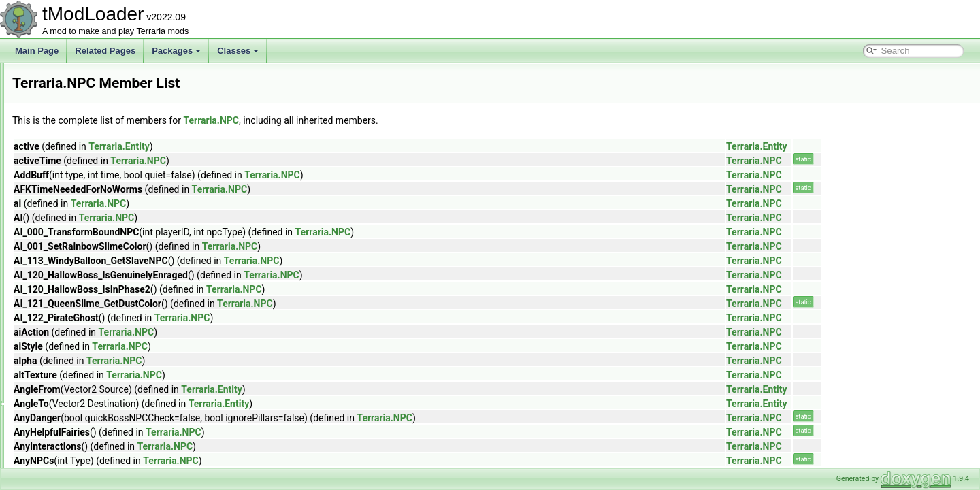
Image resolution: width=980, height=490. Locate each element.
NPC (64, 272)
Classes (238, 51)
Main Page (37, 51)
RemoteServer (82, 437)
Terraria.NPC (381, 120)
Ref (62, 407)
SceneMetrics (81, 452)
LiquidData (75, 167)
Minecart (71, 212)
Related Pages (105, 51)
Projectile (72, 347)
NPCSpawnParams (91, 287)
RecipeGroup (80, 392)
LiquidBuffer (78, 152)
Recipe (68, 377)
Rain (64, 362)
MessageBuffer (83, 197)
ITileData (72, 93)
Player (67, 302)
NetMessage (79, 242)
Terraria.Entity (289, 146)
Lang (65, 108)
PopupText (75, 317)
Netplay (70, 257)
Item (64, 78)
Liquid (67, 137)
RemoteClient (81, 422)
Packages (176, 51)
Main (65, 182)
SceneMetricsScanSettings (104, 467)
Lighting (70, 122)
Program (71, 332)
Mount (67, 227)
